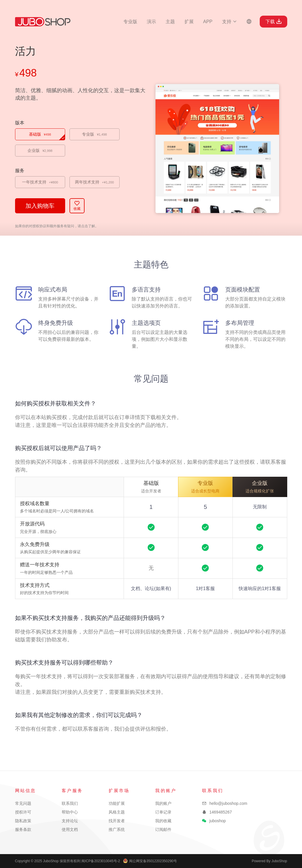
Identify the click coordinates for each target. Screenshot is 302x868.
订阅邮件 (163, 829)
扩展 (189, 22)
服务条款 (23, 829)
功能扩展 (117, 803)
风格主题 (117, 812)
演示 (151, 22)
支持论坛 (70, 821)
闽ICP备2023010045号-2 (101, 861)
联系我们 (70, 803)
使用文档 (70, 829)
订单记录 (163, 812)
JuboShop (43, 22)
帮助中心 (70, 812)
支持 (230, 22)
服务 (20, 171)
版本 (20, 123)
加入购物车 (40, 206)
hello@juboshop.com (228, 803)
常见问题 (23, 803)
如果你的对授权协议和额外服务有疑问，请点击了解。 (57, 226)
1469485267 (221, 812)
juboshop (218, 821)
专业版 (130, 22)
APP (208, 22)
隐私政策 (23, 821)
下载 (273, 21)
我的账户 (163, 803)
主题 (170, 22)
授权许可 (23, 812)
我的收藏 (163, 821)
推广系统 (117, 829)
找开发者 (117, 821)
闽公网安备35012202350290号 (150, 861)
